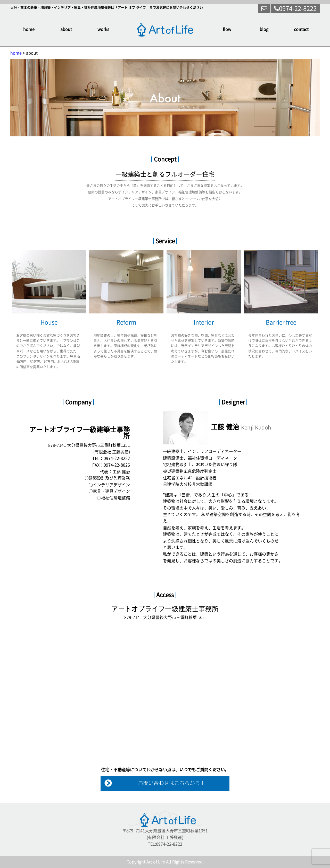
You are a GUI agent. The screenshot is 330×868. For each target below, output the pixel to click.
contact (301, 29)
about (66, 29)
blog (264, 29)
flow (227, 29)
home (29, 29)
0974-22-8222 (295, 8)
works (103, 29)
